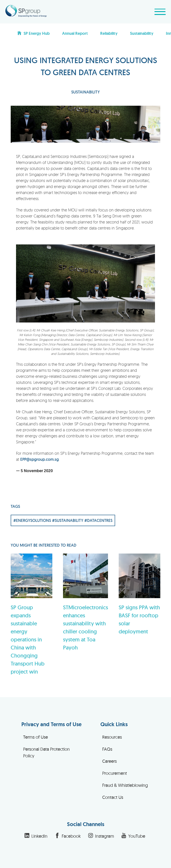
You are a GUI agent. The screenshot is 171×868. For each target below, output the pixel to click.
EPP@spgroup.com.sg (40, 459)
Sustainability (142, 33)
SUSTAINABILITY (85, 92)
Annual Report (75, 33)
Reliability (109, 33)
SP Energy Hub (33, 33)
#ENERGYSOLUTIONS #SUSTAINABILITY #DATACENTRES (63, 520)
